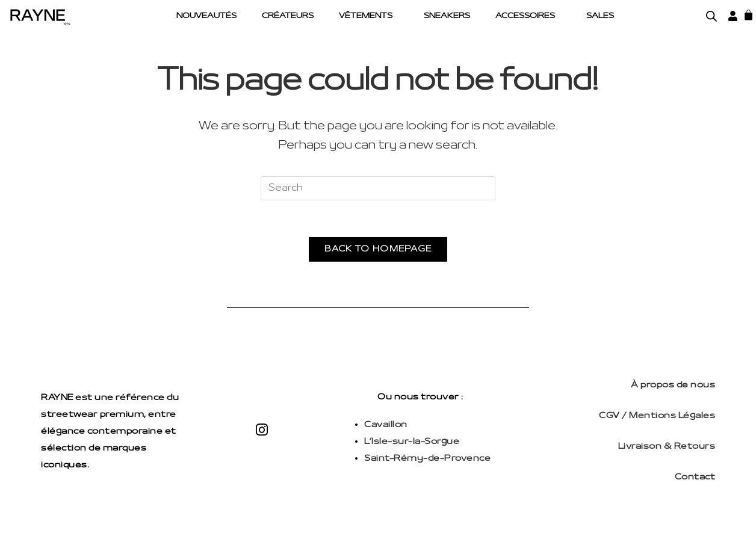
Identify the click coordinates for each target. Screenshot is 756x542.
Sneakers (447, 16)
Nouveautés (206, 16)
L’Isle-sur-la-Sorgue (412, 442)
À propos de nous (673, 385)
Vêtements (366, 16)
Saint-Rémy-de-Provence (427, 459)
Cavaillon (386, 425)
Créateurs (288, 16)
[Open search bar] (711, 16)
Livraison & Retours (667, 447)
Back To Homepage (378, 249)
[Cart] (748, 15)
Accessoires (525, 16)
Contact (695, 477)
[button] (369, 17)
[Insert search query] (378, 188)
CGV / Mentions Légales (657, 416)
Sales (600, 16)
